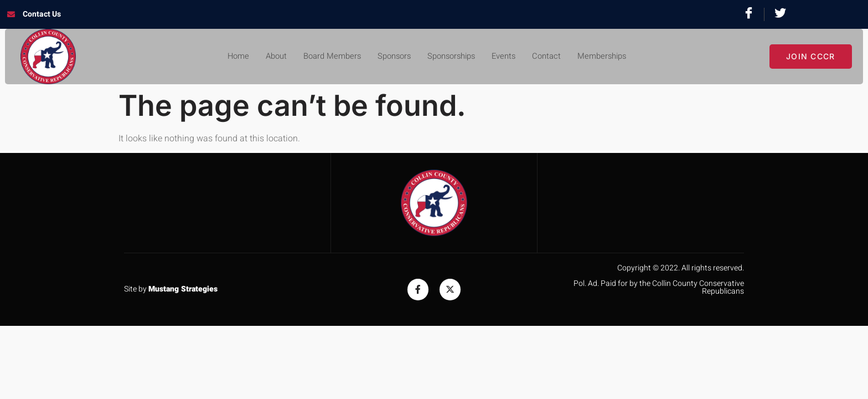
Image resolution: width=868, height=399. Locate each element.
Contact (554, 57)
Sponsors (391, 57)
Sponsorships (453, 57)
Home (226, 57)
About (266, 57)
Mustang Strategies (183, 289)
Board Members (325, 57)
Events (509, 57)
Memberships (612, 57)
